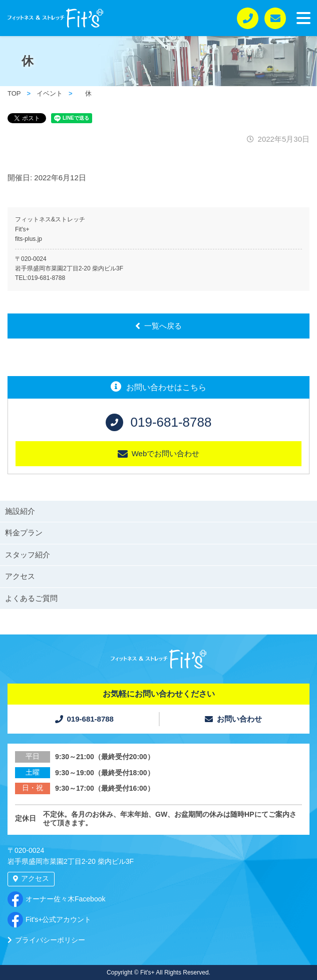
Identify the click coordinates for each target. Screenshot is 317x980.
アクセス (20, 576)
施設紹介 (20, 511)
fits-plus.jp (29, 239)
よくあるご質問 (31, 598)
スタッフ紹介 (28, 555)
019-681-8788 (46, 278)
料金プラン (24, 533)
